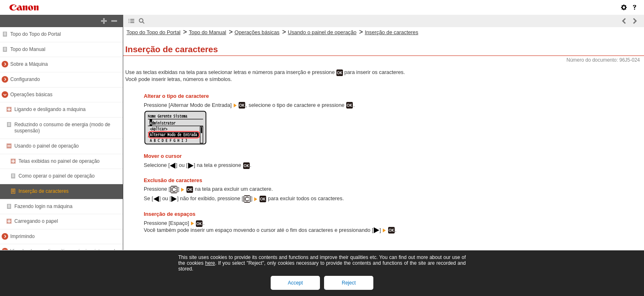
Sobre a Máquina (29, 64)
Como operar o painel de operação (56, 176)
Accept (296, 283)
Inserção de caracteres (44, 191)
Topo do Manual (28, 49)
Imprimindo (22, 236)
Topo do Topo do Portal (36, 34)
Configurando (25, 79)
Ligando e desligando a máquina (50, 109)
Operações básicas (31, 95)
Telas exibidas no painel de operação (59, 161)
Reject (349, 283)
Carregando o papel (36, 221)
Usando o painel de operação (47, 146)
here (210, 263)
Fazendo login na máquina (43, 206)
